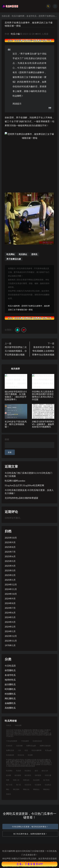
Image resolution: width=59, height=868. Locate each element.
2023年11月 (11, 641)
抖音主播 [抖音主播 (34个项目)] (48, 775)
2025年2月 (10, 575)
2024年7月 (10, 608)
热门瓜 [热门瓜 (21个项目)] (19, 785)
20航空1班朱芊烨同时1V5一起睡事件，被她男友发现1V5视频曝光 (43, 424)
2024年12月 (11, 584)
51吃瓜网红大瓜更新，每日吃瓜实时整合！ (30, 827)
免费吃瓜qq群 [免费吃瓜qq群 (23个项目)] (31, 746)
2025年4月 (10, 566)
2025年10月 (11, 538)
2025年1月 (10, 580)
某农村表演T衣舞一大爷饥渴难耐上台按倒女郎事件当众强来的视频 (43, 351)
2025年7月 (10, 552)
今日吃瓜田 (10, 666)
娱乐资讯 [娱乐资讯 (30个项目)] (28, 775)
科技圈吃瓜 (10, 694)
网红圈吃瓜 (10, 698)
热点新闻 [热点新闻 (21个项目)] (36, 780)
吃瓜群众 (23, 254)
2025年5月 (10, 561)
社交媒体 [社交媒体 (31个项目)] (38, 785)
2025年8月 (10, 547)
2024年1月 (10, 631)
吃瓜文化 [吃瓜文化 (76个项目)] (21, 755)
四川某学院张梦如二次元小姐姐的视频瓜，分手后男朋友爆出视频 (16, 351)
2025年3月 (10, 570)
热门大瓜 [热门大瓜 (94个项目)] (9, 785)
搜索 (7, 439)
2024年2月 (10, 627)
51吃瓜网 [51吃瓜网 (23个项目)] (18, 725)
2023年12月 (11, 636)
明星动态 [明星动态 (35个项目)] (26, 780)
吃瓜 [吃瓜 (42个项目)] (26, 750)
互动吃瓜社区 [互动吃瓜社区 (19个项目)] (37, 741)
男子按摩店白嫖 (14, 259)
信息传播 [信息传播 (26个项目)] (19, 746)
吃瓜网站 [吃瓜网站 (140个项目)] (9, 771)
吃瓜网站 (11, 254)
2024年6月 (10, 613)
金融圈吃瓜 (10, 703)
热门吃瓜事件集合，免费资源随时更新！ (30, 834)
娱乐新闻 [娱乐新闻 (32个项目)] (18, 775)
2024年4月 (10, 622)
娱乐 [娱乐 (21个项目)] (36, 771)
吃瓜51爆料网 (18, 16)
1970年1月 (10, 645)
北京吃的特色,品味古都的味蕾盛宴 (21, 498)
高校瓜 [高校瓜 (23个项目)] (8, 794)
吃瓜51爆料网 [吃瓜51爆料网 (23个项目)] (37, 750)
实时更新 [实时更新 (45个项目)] (38, 775)
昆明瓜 (34, 254)
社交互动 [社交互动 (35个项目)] (28, 785)
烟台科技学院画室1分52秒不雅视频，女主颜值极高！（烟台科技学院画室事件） (16, 395)
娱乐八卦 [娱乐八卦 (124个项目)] (45, 771)
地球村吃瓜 (10, 680)
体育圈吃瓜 (10, 670)
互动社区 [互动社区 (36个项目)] (9, 746)
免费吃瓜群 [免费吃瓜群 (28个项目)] (10, 750)
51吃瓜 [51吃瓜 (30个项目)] (9, 725)
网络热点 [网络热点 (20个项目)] (36, 789)
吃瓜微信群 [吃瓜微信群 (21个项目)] (10, 755)
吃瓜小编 (15, 34)
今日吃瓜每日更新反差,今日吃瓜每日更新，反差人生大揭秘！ (29, 492)
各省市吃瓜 (32, 16)
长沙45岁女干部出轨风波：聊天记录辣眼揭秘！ (16, 424)
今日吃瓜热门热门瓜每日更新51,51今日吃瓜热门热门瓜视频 (28, 474)
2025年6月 (10, 556)
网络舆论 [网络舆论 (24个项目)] (46, 789)
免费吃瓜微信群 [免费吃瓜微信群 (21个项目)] (45, 746)
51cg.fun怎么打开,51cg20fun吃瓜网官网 (24, 485)
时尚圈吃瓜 (10, 689)
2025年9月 (10, 542)
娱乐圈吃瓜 (10, 684)
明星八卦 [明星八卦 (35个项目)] (16, 780)
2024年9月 (10, 599)
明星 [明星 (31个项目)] (8, 780)
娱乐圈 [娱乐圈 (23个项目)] (8, 775)
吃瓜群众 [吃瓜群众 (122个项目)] (28, 771)
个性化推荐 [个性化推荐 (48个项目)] (25, 741)
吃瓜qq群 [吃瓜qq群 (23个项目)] (48, 750)
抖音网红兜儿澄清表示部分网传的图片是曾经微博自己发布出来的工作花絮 (43, 395)
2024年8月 (10, 603)
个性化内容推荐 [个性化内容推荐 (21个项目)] (12, 741)
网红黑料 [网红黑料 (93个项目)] (16, 789)
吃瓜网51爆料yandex (15, 481)
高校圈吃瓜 (10, 708)
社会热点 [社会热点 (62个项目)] (48, 785)
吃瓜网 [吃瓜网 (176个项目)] (30, 755)
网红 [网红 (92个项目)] (8, 789)
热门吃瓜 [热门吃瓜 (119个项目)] (46, 780)
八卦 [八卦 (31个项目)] (19, 750)
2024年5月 (10, 617)
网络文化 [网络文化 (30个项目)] (26, 789)
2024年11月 (11, 589)
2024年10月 (11, 594)
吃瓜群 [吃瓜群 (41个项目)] (19, 771)
